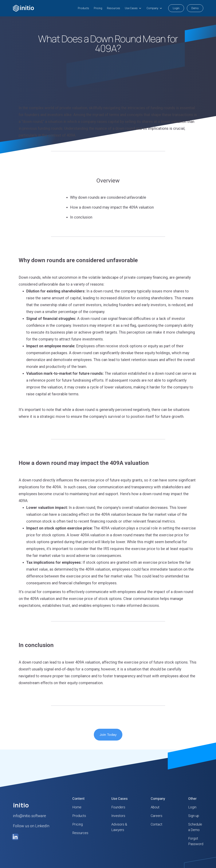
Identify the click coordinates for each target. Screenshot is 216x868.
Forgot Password (196, 841)
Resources (114, 8)
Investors (118, 816)
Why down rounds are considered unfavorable (109, 197)
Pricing (98, 8)
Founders (118, 807)
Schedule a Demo (195, 827)
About (155, 807)
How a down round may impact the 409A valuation (112, 207)
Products (83, 8)
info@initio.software (29, 816)
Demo (195, 8)
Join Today (108, 735)
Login (176, 8)
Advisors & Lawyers (119, 827)
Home (77, 807)
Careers (157, 816)
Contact (157, 824)
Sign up (194, 816)
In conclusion (82, 217)
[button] (133, 8)
